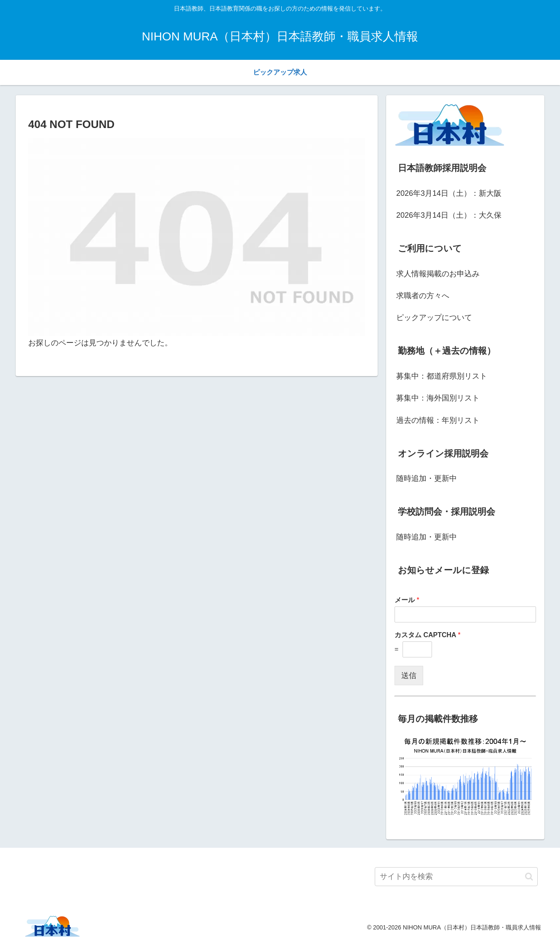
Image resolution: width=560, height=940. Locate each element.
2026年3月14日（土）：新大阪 (449, 193)
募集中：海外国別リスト (438, 398)
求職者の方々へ (423, 296)
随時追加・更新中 (427, 478)
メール (407, 600)
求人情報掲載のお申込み (438, 274)
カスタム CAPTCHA (428, 635)
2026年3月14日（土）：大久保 (449, 215)
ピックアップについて (434, 318)
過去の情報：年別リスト (438, 420)
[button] (529, 877)
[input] (456, 877)
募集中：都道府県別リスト (442, 376)
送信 (409, 676)
